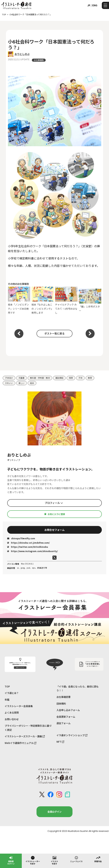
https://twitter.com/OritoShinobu (28, 547)
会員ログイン (54, 812)
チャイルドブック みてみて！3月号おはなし (66, 300)
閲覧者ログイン (11, 860)
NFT (60, 742)
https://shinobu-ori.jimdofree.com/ (28, 543)
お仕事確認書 (63, 697)
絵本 (32, 383)
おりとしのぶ (22, 54)
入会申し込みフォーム (68, 710)
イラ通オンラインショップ (72, 735)
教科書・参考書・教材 (40, 378)
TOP (7, 686)
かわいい (9, 383)
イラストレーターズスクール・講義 (25, 736)
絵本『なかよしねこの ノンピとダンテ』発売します (43, 300)
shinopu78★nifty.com (21, 538)
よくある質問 (12, 713)
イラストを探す (54, 860)
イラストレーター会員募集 (19, 706)
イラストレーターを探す (33, 860)
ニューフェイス (76, 859)
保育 (71, 378)
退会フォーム (63, 723)
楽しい (21, 383)
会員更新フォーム (66, 717)
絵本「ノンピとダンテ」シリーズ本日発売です (19, 300)
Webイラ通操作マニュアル (21, 743)
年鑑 (7, 700)
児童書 (21, 378)
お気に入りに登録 (54, 514)
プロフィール (54, 503)
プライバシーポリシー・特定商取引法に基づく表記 (28, 728)
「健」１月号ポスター (90, 300)
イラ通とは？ (12, 693)
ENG (95, 5)
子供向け (9, 378)
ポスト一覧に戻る (54, 333)
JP (89, 5)
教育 (90, 378)
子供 (80, 378)
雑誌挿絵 (59, 378)
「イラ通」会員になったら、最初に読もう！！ (78, 688)
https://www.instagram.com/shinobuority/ (32, 551)
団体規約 (61, 704)
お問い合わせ (12, 719)
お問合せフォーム (54, 530)
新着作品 (98, 859)
